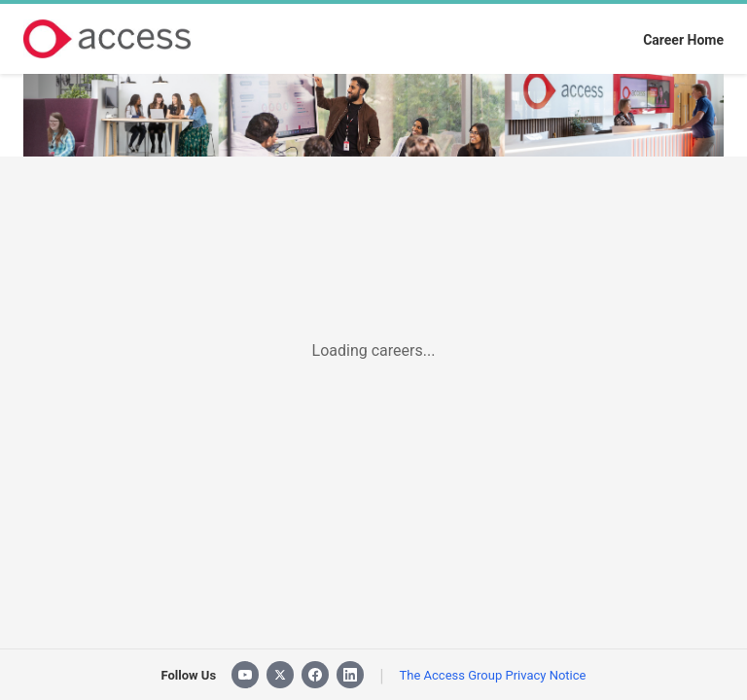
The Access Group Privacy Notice (493, 675)
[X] (280, 675)
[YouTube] (245, 675)
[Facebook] (315, 675)
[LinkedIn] (350, 675)
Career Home (683, 40)
